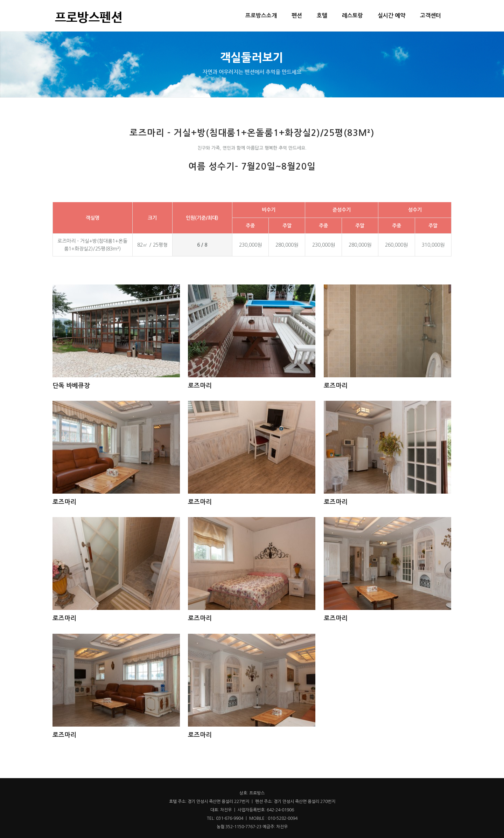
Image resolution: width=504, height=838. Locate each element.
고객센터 (430, 16)
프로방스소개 (261, 16)
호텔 (322, 16)
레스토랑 (352, 16)
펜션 (297, 16)
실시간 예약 (391, 16)
